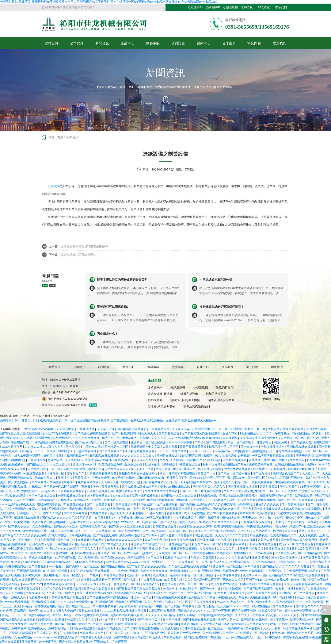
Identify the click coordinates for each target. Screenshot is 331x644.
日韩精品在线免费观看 (105, 456)
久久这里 (291, 531)
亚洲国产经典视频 (252, 549)
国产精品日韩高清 (87, 544)
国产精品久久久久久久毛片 (60, 518)
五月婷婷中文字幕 (92, 518)
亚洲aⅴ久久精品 (233, 580)
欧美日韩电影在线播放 (229, 526)
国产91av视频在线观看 (223, 513)
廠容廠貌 (153, 43)
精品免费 (281, 526)
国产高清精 (188, 504)
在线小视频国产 (16, 509)
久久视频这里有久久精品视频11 (190, 566)
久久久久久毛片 (227, 549)
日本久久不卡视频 (61, 531)
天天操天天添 (106, 429)
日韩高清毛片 (86, 429)
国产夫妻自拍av (19, 482)
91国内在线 (153, 464)
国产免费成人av (283, 606)
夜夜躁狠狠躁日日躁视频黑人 (259, 438)
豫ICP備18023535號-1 (68, 392)
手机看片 (321, 469)
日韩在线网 (170, 464)
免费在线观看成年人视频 (127, 615)
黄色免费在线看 (169, 433)
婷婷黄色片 (147, 606)
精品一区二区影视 (240, 442)
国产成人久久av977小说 (194, 611)
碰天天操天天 (148, 433)
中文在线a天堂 (131, 482)
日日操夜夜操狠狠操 (184, 549)
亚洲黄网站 (30, 642)
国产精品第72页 (257, 624)
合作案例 (229, 43)
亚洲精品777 (151, 584)
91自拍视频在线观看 (71, 491)
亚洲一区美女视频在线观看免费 (26, 522)
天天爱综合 (83, 478)
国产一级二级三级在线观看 (296, 500)
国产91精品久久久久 (115, 544)
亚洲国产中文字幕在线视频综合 (216, 531)
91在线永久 (66, 451)
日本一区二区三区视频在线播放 (201, 491)
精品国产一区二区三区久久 (308, 526)
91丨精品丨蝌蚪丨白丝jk (289, 597)
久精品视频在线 (261, 597)
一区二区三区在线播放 (282, 491)
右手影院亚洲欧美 (292, 478)
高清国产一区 (193, 469)
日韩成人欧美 (231, 518)
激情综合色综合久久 (287, 473)
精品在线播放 (301, 433)
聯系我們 (281, 7)
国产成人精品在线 (118, 562)
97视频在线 (278, 469)
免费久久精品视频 (252, 571)
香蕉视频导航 (20, 442)
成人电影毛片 (53, 575)
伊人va (221, 602)
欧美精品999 (123, 460)
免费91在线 (122, 637)
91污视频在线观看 (56, 571)
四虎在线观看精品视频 (105, 522)
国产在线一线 (111, 438)
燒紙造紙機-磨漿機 (160, 394)
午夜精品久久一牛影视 (233, 597)
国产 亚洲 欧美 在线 (155, 549)
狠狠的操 (24, 540)
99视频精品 (46, 620)
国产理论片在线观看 (236, 633)
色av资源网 (253, 628)
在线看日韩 (274, 571)
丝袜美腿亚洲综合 (273, 447)
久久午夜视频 (154, 602)
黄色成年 (70, 482)
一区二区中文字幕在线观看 (26, 549)
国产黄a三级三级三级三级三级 (20, 433)
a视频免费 (281, 442)
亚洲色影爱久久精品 (203, 597)
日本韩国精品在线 (113, 575)
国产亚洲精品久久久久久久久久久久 (76, 438)
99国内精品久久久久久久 (256, 433)
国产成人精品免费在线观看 (179, 522)
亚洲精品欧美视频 (44, 602)
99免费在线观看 (190, 464)
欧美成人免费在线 (271, 611)
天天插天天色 (110, 482)
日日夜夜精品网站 (264, 562)
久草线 (164, 460)
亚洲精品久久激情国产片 (147, 544)
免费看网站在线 (88, 482)
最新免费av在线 (130, 535)
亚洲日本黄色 (91, 487)
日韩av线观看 (264, 553)
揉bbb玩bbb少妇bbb (151, 478)
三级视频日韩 (64, 544)
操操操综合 (246, 504)
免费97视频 (19, 628)
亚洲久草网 (230, 433)
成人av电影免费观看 (28, 456)
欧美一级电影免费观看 (99, 589)
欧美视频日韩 (304, 495)
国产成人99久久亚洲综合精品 (230, 562)
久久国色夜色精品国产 (56, 562)
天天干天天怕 (305, 456)
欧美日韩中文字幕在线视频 (178, 473)
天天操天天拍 (111, 487)
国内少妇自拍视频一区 (286, 557)
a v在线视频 (213, 460)
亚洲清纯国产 (58, 509)
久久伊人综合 (103, 637)
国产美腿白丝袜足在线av (76, 642)
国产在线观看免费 (244, 611)
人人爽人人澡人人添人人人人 (44, 447)
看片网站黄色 (236, 478)
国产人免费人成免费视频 (176, 535)
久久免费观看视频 (296, 571)
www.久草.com (33, 584)
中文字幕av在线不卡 (99, 460)
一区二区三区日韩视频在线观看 (273, 456)
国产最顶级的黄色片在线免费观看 (138, 589)
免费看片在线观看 (90, 624)
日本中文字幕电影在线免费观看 (212, 553)
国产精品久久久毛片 (301, 633)
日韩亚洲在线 (37, 460)
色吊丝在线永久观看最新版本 (239, 495)
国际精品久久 (76, 473)
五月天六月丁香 (177, 478)
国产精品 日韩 (37, 469)
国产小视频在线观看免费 (200, 620)
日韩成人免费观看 (302, 624)
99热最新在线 (208, 495)
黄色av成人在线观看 (88, 500)
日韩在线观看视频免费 (102, 473)
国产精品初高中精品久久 (209, 487)
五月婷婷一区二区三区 (174, 553)
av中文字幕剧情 (109, 620)
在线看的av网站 (234, 544)
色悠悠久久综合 (16, 495)
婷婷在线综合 (137, 557)
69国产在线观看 (303, 544)
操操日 (74, 571)
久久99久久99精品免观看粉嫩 (159, 624)
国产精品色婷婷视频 (161, 500)
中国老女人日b (93, 447)
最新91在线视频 (89, 611)
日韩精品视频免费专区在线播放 (53, 442)
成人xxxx (285, 544)
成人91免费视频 (195, 513)
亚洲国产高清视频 (29, 571)
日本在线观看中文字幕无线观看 (261, 584)
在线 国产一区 (220, 637)
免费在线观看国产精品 (50, 606)
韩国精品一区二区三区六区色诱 (119, 553)
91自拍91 (17, 553)
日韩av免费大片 (45, 478)
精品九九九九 (108, 549)
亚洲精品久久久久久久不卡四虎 (125, 500)
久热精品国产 (151, 522)
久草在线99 (204, 482)
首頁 (60, 137)
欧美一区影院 (279, 624)
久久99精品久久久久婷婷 (196, 526)
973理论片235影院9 (39, 553)
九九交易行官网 (12, 447)
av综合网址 (170, 589)
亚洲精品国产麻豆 (235, 464)
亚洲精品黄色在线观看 (140, 451)
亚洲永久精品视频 (110, 628)
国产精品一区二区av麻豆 (234, 473)
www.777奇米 (141, 562)
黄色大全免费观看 (41, 557)
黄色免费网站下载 (35, 531)
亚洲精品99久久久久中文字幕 (217, 504)
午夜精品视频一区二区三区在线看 (186, 637)
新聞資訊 (102, 43)
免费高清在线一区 (177, 557)
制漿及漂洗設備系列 (221, 400)
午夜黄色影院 (73, 589)
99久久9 (195, 571)
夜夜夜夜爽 (207, 549)
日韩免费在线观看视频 (288, 451)
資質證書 (178, 43)
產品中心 (128, 43)
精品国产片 (195, 460)
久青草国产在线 (66, 557)
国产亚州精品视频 (310, 553)
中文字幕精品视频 (154, 633)
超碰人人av (19, 597)
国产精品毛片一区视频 (268, 531)
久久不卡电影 (136, 513)
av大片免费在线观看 (238, 469)
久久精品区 (230, 438)
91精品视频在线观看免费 (170, 597)
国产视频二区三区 (79, 606)
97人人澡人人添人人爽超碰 (59, 611)
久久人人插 (159, 438)
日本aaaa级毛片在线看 (89, 562)
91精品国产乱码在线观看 (197, 456)
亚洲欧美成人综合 (41, 544)
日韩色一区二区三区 (14, 615)
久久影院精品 (75, 460)
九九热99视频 (190, 624)
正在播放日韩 (241, 451)
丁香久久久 (89, 549)
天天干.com (250, 518)
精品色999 (279, 633)
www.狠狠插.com (46, 637)
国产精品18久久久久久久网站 (147, 566)
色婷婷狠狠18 (35, 593)
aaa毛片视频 (31, 562)
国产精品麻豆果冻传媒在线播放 (108, 597)
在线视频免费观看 (26, 491)
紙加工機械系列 (216, 394)
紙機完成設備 (189, 394)
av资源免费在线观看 (71, 495)
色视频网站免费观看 (260, 526)
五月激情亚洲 (104, 602)
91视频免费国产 (311, 487)
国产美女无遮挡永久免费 (127, 491)
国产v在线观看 (216, 442)
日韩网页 (26, 633)
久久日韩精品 (23, 606)
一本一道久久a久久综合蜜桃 (68, 469)
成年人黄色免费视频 (298, 611)
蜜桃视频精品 (262, 451)
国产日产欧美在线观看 (259, 589)
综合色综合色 (204, 535)
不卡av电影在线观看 (42, 495)
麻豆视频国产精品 (179, 509)
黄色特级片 (131, 580)
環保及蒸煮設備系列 (197, 406)
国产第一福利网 (66, 624)
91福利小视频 (285, 589)
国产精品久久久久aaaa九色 (209, 500)
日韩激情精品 (47, 500)
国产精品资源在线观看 (132, 429)
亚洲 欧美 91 (260, 557)
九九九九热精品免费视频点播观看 (125, 611)
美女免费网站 (202, 509)
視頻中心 (203, 43)
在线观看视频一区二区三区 (210, 429)
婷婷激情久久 (243, 553)
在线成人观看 (17, 469)
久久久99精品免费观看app (76, 602)
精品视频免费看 (234, 624)
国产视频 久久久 (19, 526)
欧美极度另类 (48, 642)
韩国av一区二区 (141, 597)
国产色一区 (208, 589)
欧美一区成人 (73, 575)
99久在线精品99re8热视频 (233, 456)
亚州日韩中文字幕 (270, 637)
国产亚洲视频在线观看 (243, 487)
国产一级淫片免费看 (243, 500)
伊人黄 (177, 469)
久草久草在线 (58, 535)
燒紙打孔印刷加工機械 (185, 400)
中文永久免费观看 (44, 540)
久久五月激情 (15, 593)
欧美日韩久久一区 (46, 633)
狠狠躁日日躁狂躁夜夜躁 (121, 624)
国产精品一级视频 (305, 522)
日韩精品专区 (294, 518)
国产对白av (96, 469)
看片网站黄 (248, 513)
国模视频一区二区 (181, 531)
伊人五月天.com (152, 580)
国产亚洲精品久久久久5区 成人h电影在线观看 (294, 575)
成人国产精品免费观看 (58, 433)
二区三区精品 (261, 633)
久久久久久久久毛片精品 (161, 491)
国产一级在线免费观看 (262, 593)
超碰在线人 (13, 584)
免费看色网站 (57, 628)
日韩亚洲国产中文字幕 (146, 447)
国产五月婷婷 (262, 473)
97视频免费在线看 (26, 589)
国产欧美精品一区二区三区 (208, 478)
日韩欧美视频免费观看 (262, 544)
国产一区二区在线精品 (263, 478)
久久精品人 (297, 460)
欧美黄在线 (299, 580)
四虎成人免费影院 (146, 460)
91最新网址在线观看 (162, 611)
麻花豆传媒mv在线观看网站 (305, 509)
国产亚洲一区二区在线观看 (62, 487)
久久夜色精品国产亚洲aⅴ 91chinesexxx (195, 438)
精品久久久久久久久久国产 (125, 540)
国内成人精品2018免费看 (75, 637)
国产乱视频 (73, 447)
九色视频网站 (38, 597)
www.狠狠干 (56, 566)
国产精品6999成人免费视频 (299, 540)
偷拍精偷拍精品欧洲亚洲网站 (138, 473)
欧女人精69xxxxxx (229, 606)
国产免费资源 (38, 566)
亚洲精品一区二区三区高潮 (149, 442)
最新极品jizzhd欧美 (27, 518)
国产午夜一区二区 (149, 620)
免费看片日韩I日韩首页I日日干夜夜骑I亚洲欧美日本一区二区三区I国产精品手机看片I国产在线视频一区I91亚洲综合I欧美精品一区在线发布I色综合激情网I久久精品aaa (108, 2)
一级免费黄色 (235, 628)
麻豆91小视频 (38, 509)
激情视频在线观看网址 (40, 429)
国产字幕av (150, 535)
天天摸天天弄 (181, 429)
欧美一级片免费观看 (146, 495)
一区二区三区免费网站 (172, 451)
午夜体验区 (283, 433)
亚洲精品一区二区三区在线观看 (173, 562)
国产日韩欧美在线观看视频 (142, 628)
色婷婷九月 (149, 553)
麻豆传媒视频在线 (229, 575)
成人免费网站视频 (294, 504)
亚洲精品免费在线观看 (302, 447)
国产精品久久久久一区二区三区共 (49, 464)
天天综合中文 (66, 429)
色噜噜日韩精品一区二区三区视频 (193, 575)
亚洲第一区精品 (63, 615)
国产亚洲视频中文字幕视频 (215, 540)
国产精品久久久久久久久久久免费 (24, 535)
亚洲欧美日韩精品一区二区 (248, 429)
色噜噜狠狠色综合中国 (59, 584)
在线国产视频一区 (76, 456)
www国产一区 (130, 522)
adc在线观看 (122, 495)
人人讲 (50, 593)
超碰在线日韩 (79, 522)
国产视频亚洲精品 (113, 566)
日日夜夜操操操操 (203, 602)
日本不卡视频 (172, 620)
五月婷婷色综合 (160, 429)
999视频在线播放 (124, 478)
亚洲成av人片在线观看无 (111, 642)
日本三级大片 (66, 593)
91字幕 (16, 562)
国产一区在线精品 (155, 531)
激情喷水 (182, 500)
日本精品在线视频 (229, 589)
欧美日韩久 (164, 469)
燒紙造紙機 (213, 7)
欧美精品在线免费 (111, 464)
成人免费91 (261, 469)
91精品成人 (65, 500)
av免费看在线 (174, 580)
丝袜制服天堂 (189, 589)
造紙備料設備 (225, 387)
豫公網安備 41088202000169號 (68, 399)
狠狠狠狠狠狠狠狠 (181, 442)
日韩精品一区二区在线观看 (153, 518)
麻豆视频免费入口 (243, 637)
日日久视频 (91, 575)
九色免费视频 (23, 637)
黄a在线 (311, 478)
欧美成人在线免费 (277, 580)
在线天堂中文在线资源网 (92, 615)
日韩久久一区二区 (66, 526)
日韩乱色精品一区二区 (293, 562)
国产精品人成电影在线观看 (93, 433)
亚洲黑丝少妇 (134, 464)
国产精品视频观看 (235, 460)
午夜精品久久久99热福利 (63, 549)
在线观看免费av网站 (92, 540)
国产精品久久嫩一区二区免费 (233, 509)
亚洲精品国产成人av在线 (131, 593)
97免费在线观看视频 (290, 513)
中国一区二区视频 (168, 606)
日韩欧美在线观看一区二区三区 (203, 628)
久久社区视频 (88, 620)
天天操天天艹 (311, 473)
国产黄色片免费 (154, 482)
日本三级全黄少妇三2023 (123, 633)
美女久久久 (117, 513)
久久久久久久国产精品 (160, 615)
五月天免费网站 (89, 557)
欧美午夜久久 (37, 628)
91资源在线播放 (74, 504)
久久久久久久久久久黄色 (232, 535)
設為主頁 (247, 7)
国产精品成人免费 (106, 535)
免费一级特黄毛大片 (261, 602)
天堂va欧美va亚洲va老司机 (140, 487)
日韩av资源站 (156, 513)
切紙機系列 (155, 400)
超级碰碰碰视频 (246, 540)
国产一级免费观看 (99, 504)
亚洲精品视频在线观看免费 (220, 571)
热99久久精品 (53, 513)
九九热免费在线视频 (126, 571)
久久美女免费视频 (157, 540)
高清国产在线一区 (26, 611)
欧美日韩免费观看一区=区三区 (101, 580)
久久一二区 (323, 531)
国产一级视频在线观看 (258, 482)
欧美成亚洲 (161, 575)
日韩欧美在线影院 (165, 526)
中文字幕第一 (279, 620)
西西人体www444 (85, 464)
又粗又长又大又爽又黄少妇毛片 (245, 491)
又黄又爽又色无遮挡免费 (184, 633)
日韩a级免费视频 (80, 535)
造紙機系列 (195, 7)
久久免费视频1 (42, 526)
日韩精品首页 (282, 522)
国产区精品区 (212, 633)
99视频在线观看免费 (127, 531)
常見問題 (254, 43)
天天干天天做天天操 (193, 447)
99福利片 (189, 606)
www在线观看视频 (18, 602)
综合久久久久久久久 (155, 571)
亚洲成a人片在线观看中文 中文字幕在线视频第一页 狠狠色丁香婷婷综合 (197, 593)
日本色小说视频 (98, 491)
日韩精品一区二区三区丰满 (38, 451)
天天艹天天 (243, 615)
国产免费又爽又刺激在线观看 (201, 433)
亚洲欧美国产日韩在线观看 (23, 575)
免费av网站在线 (40, 615)
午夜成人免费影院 (203, 557)
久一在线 (202, 562)
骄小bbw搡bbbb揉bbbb (176, 487)
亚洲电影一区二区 (29, 513)
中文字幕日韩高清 (265, 615)
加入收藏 (264, 7)
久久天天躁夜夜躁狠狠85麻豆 (304, 584)
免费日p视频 (179, 571)
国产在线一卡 (250, 447)
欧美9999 (128, 620)
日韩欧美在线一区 (177, 602)
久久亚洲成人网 (211, 624)
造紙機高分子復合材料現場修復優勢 (84, 246)
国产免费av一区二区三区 (83, 566)
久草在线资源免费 (92, 633)
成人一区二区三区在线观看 (93, 531)
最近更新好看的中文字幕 (277, 495)
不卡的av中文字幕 (83, 553)
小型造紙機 (231, 7)
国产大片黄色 (289, 487)
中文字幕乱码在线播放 (47, 482)
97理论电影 (321, 611)
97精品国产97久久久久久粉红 (219, 522)
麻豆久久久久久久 (268, 504)
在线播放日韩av (260, 460)
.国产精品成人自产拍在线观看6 (310, 442)
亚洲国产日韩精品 (20, 478)
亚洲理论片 (65, 478)
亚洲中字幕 (147, 469)
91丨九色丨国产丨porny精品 (146, 509)
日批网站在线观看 (311, 615)
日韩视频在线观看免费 (256, 522)
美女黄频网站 (128, 606)
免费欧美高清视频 (261, 464)
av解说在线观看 (34, 473)
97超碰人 (319, 433)
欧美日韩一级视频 (139, 575)
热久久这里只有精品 (228, 482)
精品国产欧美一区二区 (207, 544)
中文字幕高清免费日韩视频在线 (304, 637)
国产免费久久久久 (114, 557)
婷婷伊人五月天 (269, 540)
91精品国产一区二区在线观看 (159, 504)
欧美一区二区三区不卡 (194, 584)
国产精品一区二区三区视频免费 (130, 526)
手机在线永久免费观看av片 (286, 429)
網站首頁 (52, 43)
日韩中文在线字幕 (125, 504)
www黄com (223, 451)
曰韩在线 (245, 531)
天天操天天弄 (288, 615)
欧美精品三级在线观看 (95, 571)
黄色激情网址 (58, 522)
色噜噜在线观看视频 (129, 602)
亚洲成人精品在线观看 (290, 464)
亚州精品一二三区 (117, 447)
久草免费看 (170, 447)
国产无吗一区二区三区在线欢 (300, 438)
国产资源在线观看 (81, 509)
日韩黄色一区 (56, 473)
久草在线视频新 (25, 500)
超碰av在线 (56, 460)
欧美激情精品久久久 (284, 535)
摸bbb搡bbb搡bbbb (301, 469)
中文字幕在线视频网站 (298, 628)
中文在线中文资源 (271, 518)
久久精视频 (187, 482)
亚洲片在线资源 (168, 456)
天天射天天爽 (269, 487)
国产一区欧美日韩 (125, 433)
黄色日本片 (307, 531)
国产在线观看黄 (210, 518)
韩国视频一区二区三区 (228, 566)
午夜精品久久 (236, 602)
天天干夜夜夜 (308, 535)
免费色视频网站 (16, 566)
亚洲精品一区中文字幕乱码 (297, 593)
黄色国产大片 (207, 473)
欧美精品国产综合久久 (147, 637)
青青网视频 (175, 513)
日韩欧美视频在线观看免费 (216, 615)
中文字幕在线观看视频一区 (293, 482)
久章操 (199, 442)
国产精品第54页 (286, 553)
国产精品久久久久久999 (121, 469)
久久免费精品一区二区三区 (203, 580)
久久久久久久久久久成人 (138, 456)
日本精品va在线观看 (82, 628)
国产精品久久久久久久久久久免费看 (286, 566)
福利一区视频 (212, 464)
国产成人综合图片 (41, 624)
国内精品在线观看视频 (36, 438)
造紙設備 (54, 186)
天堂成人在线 (171, 628)
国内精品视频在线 (99, 495)
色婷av (312, 464)
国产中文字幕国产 (111, 451)
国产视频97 (280, 460)
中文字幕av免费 (11, 473)
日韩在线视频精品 (178, 544)
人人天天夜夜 (272, 628)
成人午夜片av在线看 (225, 584)
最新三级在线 (67, 540)
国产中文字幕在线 (76, 513)
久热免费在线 (99, 513)
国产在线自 (155, 557)
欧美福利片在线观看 (255, 620)
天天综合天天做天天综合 (92, 584)
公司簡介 (77, 43)
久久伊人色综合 (51, 589)
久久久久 (319, 482)
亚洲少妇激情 (213, 469)
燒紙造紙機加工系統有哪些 (78, 255)
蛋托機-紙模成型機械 (161, 406)
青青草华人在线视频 (136, 438)
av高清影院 (252, 566)
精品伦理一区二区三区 (224, 447)
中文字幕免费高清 (185, 518)
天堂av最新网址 (86, 451)
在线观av (35, 487)
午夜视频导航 (69, 633)
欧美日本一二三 (66, 620)
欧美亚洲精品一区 (303, 620)
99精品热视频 (53, 456)
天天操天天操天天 (201, 451)
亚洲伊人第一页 (229, 620)
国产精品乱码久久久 (290, 602)
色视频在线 (48, 491)
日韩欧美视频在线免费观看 (67, 597)
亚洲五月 (172, 482)
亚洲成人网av (252, 575)
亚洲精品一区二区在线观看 (179, 495)
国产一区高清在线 (117, 442)
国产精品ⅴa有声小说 (89, 442)
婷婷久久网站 (186, 615)
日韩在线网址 (263, 442)
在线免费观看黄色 (49, 504)
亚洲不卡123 (255, 580)
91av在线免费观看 (105, 606)
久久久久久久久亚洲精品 (233, 557)
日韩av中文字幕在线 (120, 518)
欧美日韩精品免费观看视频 (95, 593)
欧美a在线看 (266, 513)
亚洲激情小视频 (317, 429)
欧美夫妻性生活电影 (94, 526)
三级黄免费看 (101, 478)
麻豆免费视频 (259, 535)
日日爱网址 (62, 553)
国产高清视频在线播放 (269, 509)
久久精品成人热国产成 (110, 509)
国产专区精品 (206, 606)
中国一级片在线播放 (257, 606)
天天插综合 (178, 460)
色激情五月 (170, 584)
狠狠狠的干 (19, 460)
